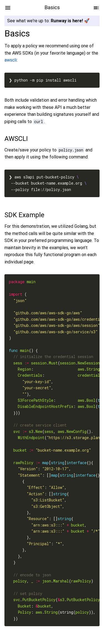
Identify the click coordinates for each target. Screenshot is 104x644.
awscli (11, 60)
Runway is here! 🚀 (70, 21)
